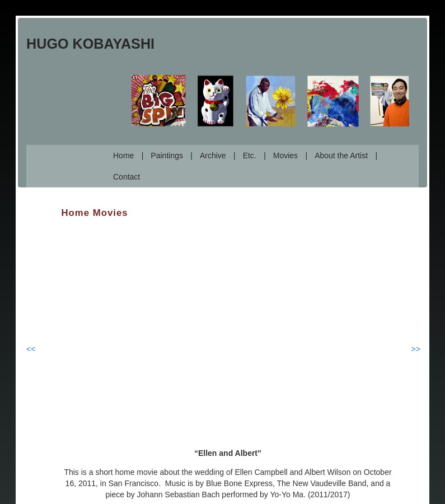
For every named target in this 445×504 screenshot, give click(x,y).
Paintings (167, 156)
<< (31, 349)
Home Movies (95, 213)
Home (123, 156)
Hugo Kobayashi (90, 44)
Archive (213, 156)
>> (416, 349)
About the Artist (341, 156)
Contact (127, 177)
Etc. (250, 156)
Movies (285, 156)
